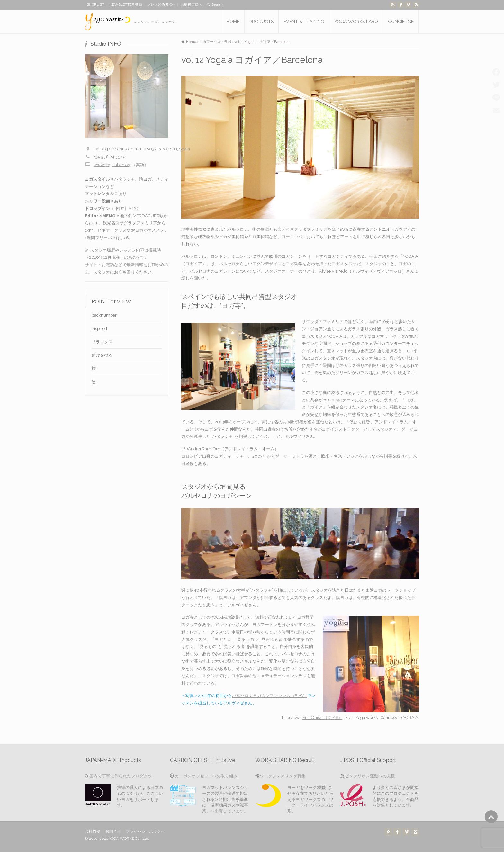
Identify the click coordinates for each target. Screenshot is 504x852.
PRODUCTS (261, 22)
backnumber (104, 315)
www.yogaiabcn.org (113, 165)
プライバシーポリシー (145, 831)
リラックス (102, 342)
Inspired (99, 329)
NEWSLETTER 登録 (126, 5)
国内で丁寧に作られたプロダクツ (121, 776)
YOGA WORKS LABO (356, 22)
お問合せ (113, 831)
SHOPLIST (95, 5)
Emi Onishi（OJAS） (322, 717)
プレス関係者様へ (161, 5)
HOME (233, 22)
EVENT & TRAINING (304, 22)
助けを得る (102, 355)
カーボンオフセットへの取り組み (206, 776)
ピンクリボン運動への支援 (370, 776)
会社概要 (93, 831)
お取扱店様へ (191, 5)
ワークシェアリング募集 (283, 776)
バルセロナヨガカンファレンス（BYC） (270, 696)
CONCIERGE (401, 22)
